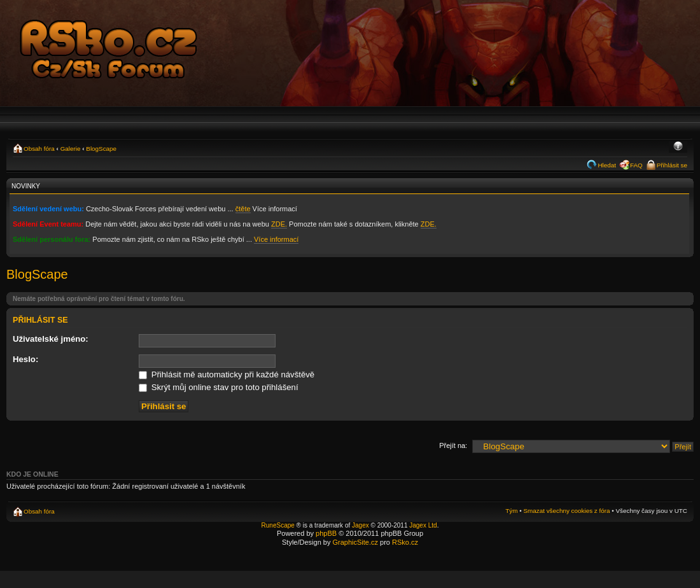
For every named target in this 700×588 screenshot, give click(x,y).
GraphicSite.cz (355, 542)
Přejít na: (453, 445)
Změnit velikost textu (678, 147)
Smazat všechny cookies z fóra (566, 511)
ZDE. (279, 224)
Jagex (360, 525)
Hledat (607, 165)
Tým (511, 511)
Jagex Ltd (423, 525)
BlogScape (101, 149)
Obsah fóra (39, 149)
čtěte (243, 209)
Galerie (71, 149)
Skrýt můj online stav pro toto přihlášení (219, 387)
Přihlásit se (672, 165)
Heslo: (25, 359)
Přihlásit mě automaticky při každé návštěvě (227, 374)
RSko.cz (405, 542)
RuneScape (278, 525)
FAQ (636, 165)
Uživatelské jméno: (51, 339)
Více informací (276, 239)
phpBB (326, 533)
